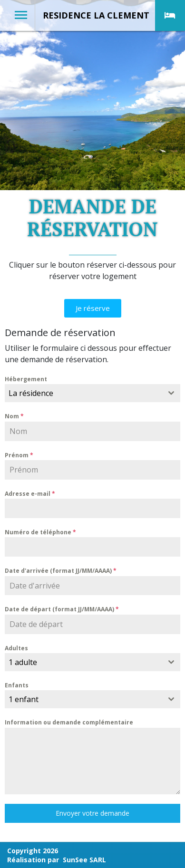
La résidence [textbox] (31, 393)
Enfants (17, 685)
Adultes (16, 648)
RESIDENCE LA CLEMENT (96, 15)
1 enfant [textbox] (24, 699)
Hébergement (26, 379)
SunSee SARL (84, 860)
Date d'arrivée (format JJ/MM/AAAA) (61, 571)
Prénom (19, 455)
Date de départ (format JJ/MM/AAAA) (62, 609)
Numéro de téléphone (40, 532)
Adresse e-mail (30, 494)
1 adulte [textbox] (23, 662)
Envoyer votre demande (92, 813)
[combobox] (92, 393)
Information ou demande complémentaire (69, 722)
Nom (14, 416)
